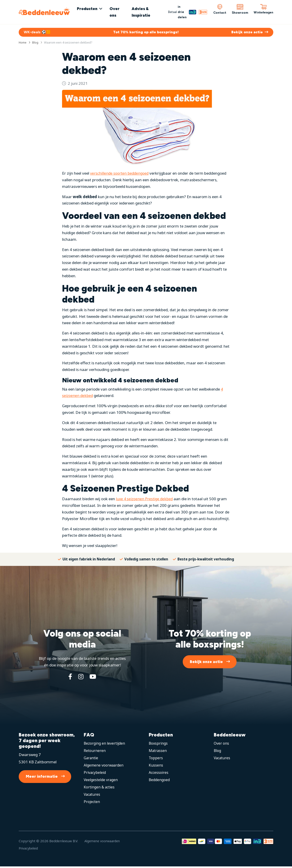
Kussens (156, 766)
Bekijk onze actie (206, 662)
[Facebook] (69, 678)
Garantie (92, 759)
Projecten (92, 803)
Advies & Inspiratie (143, 12)
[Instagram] (81, 678)
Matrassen (158, 752)
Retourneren (95, 752)
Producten (91, 9)
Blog (218, 752)
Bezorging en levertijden (105, 745)
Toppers (156, 759)
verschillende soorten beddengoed (121, 174)
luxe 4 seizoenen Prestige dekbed (145, 500)
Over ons (118, 12)
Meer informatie (42, 778)
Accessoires (159, 774)
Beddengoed (160, 781)
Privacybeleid (95, 774)
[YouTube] (94, 678)
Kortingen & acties (100, 788)
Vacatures (93, 796)
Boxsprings (159, 745)
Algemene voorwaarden (105, 766)
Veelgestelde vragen (102, 781)
